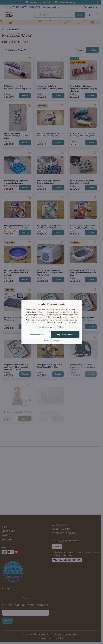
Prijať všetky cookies (65, 334)
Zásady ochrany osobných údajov (52, 327)
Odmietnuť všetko (37, 334)
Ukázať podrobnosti (51, 341)
